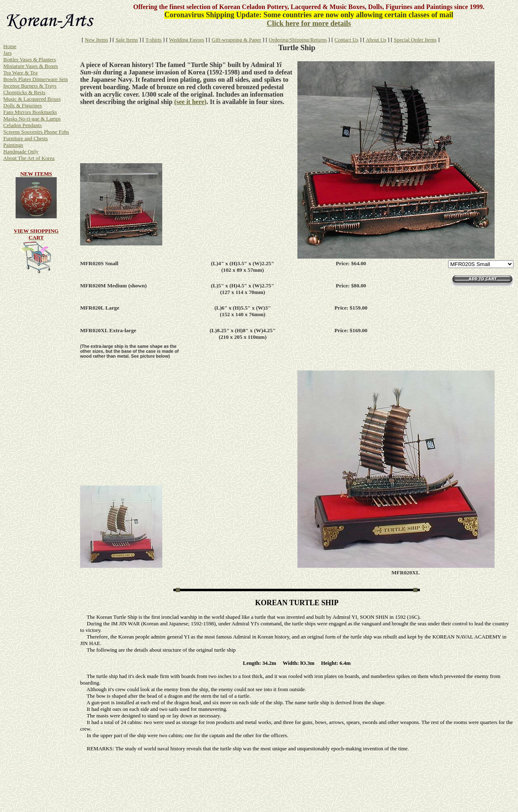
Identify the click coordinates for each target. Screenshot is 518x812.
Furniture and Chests (25, 138)
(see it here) (190, 102)
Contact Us (346, 40)
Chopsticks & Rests (24, 92)
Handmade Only (21, 152)
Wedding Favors (187, 40)
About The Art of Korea (29, 158)
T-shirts (153, 40)
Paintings (13, 145)
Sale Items (127, 40)
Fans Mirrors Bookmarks (30, 112)
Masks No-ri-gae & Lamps (32, 119)
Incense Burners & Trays (30, 86)
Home (10, 46)
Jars (7, 53)
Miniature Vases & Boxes (31, 66)
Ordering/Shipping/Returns (298, 40)
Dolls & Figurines (23, 105)
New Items (96, 40)
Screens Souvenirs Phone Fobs (36, 132)
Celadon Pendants (23, 125)
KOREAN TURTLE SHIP (297, 603)
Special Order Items (415, 40)
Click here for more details (309, 23)
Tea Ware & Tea (21, 73)
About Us (376, 40)
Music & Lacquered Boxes (32, 99)
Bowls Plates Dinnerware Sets (36, 79)
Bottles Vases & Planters (30, 59)
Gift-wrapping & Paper (236, 40)
